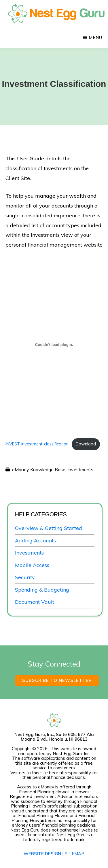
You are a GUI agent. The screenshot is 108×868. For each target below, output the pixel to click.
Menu (95, 37)
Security (25, 577)
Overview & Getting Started (49, 528)
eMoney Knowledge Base (39, 469)
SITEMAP (74, 854)
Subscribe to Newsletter (57, 680)
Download (86, 444)
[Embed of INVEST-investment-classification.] (54, 345)
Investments (80, 469)
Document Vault (35, 602)
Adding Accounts (35, 541)
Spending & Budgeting (42, 590)
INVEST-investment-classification (37, 444)
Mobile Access (32, 565)
